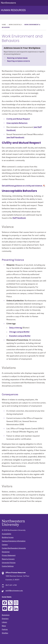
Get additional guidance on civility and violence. (22, 186)
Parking (5, 629)
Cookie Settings (8, 566)
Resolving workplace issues (17, 58)
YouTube (5, 608)
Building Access (8, 537)
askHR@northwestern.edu (14, 591)
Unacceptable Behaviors (17, 123)
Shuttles (5, 633)
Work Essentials (15, 25)
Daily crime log (16, 328)
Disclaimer (6, 552)
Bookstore (6, 615)
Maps (4, 626)
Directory (5, 619)
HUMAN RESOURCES (13, 10)
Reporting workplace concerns (18, 61)
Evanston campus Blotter (20, 336)
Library (4, 622)
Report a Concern (8, 559)
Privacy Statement (9, 555)
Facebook (5, 603)
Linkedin (16, 608)
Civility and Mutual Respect (18, 119)
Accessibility (7, 534)
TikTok (10, 608)
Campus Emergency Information (14, 541)
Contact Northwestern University (14, 548)
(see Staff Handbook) (15, 138)
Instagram (16, 603)
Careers (5, 545)
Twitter (10, 603)
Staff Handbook (19, 218)
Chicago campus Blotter (19, 332)
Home (4, 25)
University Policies (9, 563)
